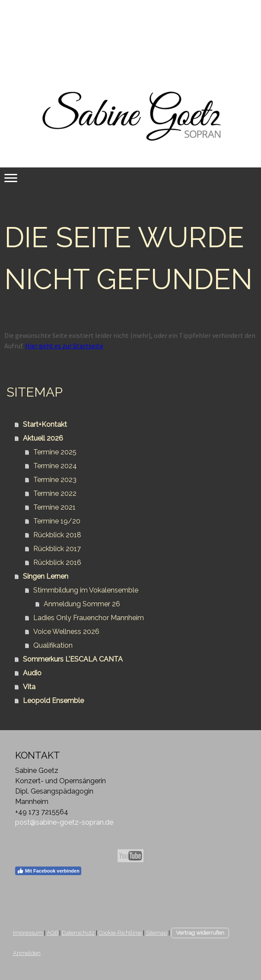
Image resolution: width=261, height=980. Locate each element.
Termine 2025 (55, 452)
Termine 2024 (55, 466)
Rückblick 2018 (57, 535)
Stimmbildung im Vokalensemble (86, 590)
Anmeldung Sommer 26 (82, 604)
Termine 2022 (55, 493)
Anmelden (27, 953)
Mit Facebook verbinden (48, 871)
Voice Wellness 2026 (66, 632)
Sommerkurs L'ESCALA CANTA (73, 659)
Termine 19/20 (57, 521)
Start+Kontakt (45, 424)
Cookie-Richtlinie (120, 933)
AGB (52, 933)
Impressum (28, 933)
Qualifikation (53, 645)
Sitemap (156, 933)
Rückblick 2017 (57, 549)
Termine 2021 (54, 507)
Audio (32, 673)
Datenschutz (78, 933)
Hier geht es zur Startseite (64, 346)
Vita (29, 687)
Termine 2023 (55, 480)
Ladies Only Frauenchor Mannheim (89, 618)
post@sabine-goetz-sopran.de (64, 822)
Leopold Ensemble (53, 701)
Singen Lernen (46, 576)
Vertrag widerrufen (200, 933)
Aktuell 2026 (43, 438)
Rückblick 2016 (57, 562)
